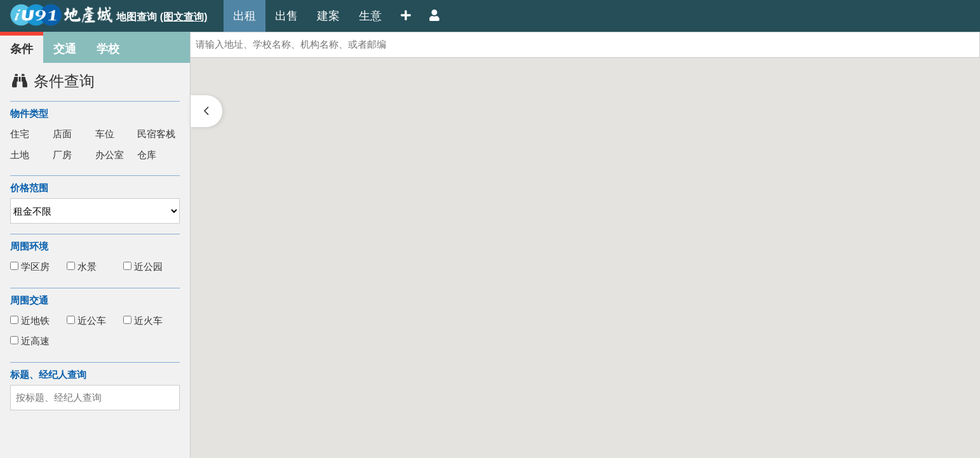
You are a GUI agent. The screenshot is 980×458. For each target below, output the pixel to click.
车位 (105, 134)
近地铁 (30, 320)
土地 (20, 155)
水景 (82, 266)
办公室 (110, 155)
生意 (370, 16)
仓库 (147, 155)
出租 (245, 16)
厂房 (62, 155)
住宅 (20, 134)
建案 (328, 16)
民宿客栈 (156, 134)
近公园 (143, 266)
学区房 (30, 266)
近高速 (30, 341)
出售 (286, 16)
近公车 (86, 320)
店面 (62, 134)
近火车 (143, 320)
